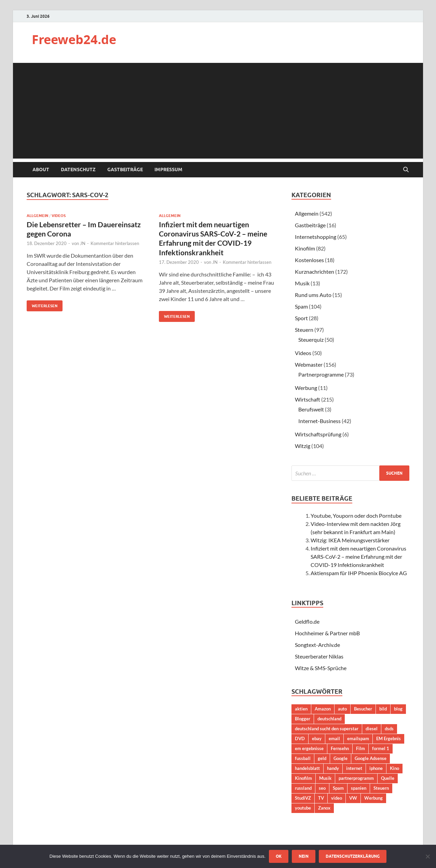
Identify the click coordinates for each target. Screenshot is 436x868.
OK (279, 856)
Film (360, 748)
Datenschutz (78, 169)
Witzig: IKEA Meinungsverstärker (350, 540)
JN (83, 243)
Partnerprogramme (321, 374)
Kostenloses (309, 260)
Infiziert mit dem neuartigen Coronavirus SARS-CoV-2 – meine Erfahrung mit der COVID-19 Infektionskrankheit (358, 557)
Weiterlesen (42, 304)
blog (398, 709)
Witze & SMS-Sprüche (321, 668)
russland (303, 788)
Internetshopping (316, 237)
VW (353, 798)
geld (322, 758)
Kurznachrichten (315, 272)
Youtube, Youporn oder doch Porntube (356, 516)
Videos (59, 216)
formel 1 (381, 748)
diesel (372, 729)
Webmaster (309, 364)
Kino (394, 768)
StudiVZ (303, 798)
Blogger (303, 719)
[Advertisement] (218, 111)
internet (354, 768)
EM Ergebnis (389, 738)
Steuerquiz (311, 340)
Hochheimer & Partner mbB (327, 633)
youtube (303, 808)
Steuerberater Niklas (319, 656)
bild (383, 709)
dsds (389, 729)
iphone (376, 768)
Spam (301, 306)
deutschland (329, 719)
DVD (300, 738)
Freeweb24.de (74, 39)
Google (340, 758)
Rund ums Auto (313, 295)
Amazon (323, 709)
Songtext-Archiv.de (317, 645)
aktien (301, 709)
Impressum (168, 169)
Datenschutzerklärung (353, 856)
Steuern (304, 330)
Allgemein (37, 216)
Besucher (363, 709)
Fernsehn (340, 748)
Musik (302, 283)
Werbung (306, 388)
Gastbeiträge (125, 169)
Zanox (324, 808)
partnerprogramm (356, 778)
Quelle (388, 778)
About (41, 169)
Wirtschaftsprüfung (318, 434)
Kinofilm (305, 248)
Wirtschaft (308, 399)
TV (321, 798)
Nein (304, 856)
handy (333, 768)
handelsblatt (307, 768)
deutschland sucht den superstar (327, 729)
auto (342, 709)
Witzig (303, 446)
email (334, 738)
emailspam (358, 738)
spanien (359, 788)
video (337, 798)
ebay (317, 738)
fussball (303, 758)
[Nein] (427, 856)
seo (322, 788)
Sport (301, 318)
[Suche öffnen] (406, 170)
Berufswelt (311, 409)
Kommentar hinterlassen (115, 243)
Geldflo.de (307, 621)
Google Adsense (371, 758)
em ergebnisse (309, 748)
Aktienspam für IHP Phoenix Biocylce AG (359, 573)
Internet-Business (319, 421)
